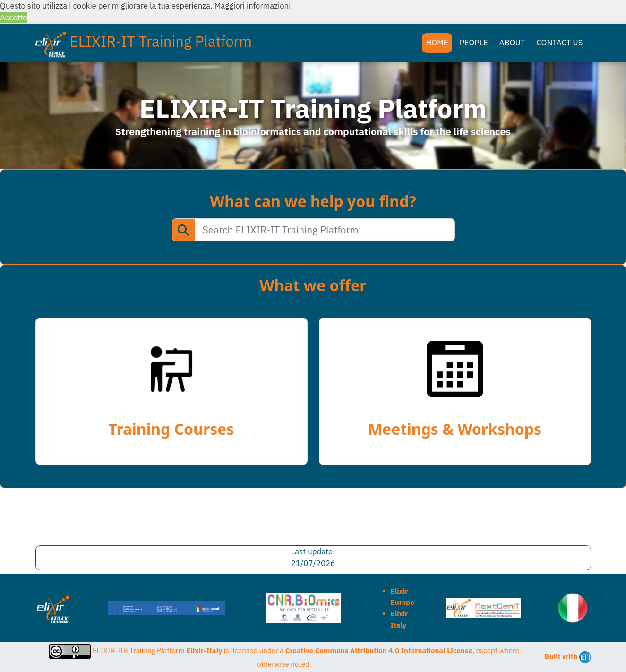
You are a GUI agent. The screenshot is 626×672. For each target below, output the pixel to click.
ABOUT (512, 43)
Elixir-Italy (204, 650)
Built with (568, 657)
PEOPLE (474, 43)
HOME (437, 43)
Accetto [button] (14, 17)
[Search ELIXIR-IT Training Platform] (325, 230)
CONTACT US (559, 43)
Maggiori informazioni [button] (253, 6)
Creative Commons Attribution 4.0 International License (379, 650)
